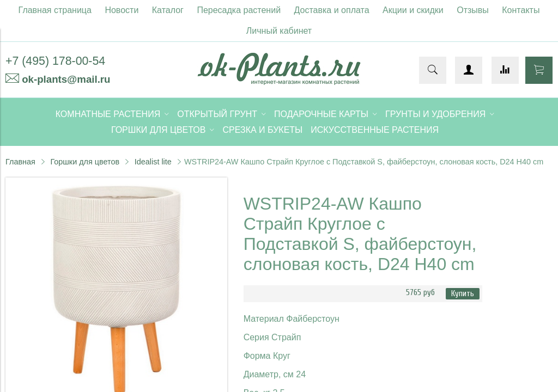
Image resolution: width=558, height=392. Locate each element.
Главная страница (55, 10)
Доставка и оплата (332, 10)
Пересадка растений (239, 10)
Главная (20, 162)
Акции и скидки (413, 10)
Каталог (168, 10)
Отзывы (473, 10)
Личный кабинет (279, 31)
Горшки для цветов (85, 162)
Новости (122, 10)
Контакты (521, 10)
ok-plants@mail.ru (66, 79)
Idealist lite (153, 162)
